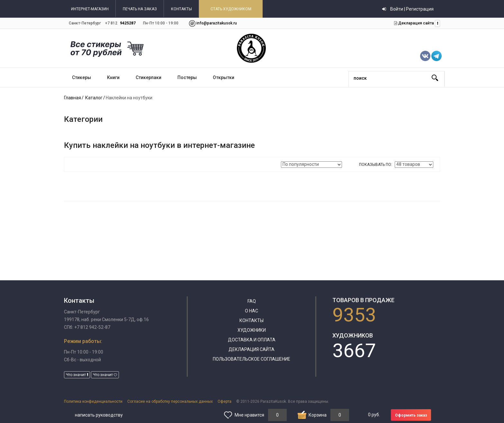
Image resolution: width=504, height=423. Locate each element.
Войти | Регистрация (408, 9)
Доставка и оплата (252, 340)
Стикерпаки (148, 77)
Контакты (252, 320)
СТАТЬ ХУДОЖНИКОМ (231, 9)
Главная (72, 98)
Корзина (318, 415)
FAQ (252, 301)
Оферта (225, 401)
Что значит (77, 375)
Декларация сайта (416, 23)
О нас (252, 311)
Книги (113, 77)
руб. (374, 415)
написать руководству (99, 415)
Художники (252, 330)
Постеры (187, 77)
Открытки (224, 77)
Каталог (94, 98)
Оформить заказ (411, 415)
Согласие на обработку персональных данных (170, 401)
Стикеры (81, 77)
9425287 (128, 23)
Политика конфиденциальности (93, 401)
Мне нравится (249, 415)
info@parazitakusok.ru (217, 23)
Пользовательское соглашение (252, 359)
